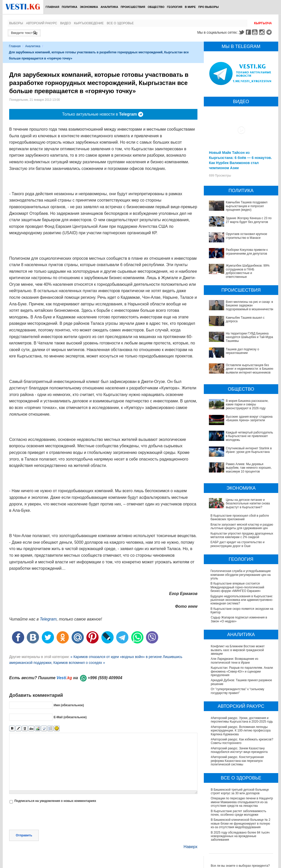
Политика (69, 7)
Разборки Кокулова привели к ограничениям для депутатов (247, 252)
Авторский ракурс (42, 23)
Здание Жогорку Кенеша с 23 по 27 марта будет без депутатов (249, 220)
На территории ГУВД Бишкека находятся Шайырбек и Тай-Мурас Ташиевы (250, 337)
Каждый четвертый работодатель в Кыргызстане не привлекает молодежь (249, 436)
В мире (190, 7)
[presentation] (48, 800)
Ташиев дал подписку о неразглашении (242, 351)
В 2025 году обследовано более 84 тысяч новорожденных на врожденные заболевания (240, 840)
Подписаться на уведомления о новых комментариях (55, 784)
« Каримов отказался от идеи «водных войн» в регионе (116, 650)
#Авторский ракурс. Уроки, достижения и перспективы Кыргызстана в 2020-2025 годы (242, 723)
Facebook (248, 32)
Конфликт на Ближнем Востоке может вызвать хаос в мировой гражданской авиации (238, 654)
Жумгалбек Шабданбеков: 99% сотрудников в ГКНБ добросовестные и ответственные (248, 271)
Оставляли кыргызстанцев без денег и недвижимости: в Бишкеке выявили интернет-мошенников (250, 369)
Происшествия (133, 7)
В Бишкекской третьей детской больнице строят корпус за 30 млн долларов (240, 795)
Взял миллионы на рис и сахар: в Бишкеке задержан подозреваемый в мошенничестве (250, 306)
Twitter (241, 32)
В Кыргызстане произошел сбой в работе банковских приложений (240, 517)
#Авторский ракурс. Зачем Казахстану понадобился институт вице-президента (239, 754)
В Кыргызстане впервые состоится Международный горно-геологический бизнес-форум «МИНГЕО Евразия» (238, 591)
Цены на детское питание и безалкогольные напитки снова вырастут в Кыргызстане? (248, 504)
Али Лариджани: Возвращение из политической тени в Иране (234, 664)
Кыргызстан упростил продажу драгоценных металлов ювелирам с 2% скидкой (242, 539)
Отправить (24, 818)
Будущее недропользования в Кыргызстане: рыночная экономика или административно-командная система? (242, 604)
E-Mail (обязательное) (70, 711)
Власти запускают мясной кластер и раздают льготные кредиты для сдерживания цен (236, 528)
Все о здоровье (120, 23)
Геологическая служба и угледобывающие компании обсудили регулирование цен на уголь (241, 579)
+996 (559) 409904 (105, 671)
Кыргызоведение (89, 23)
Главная (52, 7)
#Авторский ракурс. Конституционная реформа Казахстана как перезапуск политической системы (237, 765)
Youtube (256, 32)
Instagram (263, 32)
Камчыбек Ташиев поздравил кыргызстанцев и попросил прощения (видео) (247, 206)
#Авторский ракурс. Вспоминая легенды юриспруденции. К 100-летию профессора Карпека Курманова (241, 734)
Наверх (191, 830)
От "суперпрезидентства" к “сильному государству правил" (237, 695)
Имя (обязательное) (69, 699)
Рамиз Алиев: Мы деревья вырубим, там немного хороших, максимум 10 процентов (249, 468)
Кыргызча (263, 23)
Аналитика (109, 7)
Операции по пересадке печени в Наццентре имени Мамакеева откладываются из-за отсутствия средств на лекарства (243, 806)
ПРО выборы (208, 7)
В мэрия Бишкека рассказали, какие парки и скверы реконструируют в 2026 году (247, 405)
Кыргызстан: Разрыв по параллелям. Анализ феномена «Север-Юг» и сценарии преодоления (242, 675)
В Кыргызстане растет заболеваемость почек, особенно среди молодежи (238, 816)
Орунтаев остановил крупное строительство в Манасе (246, 236)
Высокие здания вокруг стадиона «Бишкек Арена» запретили (249, 418)
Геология (175, 7)
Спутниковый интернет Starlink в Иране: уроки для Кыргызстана (249, 450)
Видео (65, 23)
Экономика (89, 7)
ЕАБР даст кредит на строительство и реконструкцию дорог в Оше (238, 548)
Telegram (270, 32)
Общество (156, 7)
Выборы (16, 23)
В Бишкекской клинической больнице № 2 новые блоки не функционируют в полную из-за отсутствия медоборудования (240, 827)
